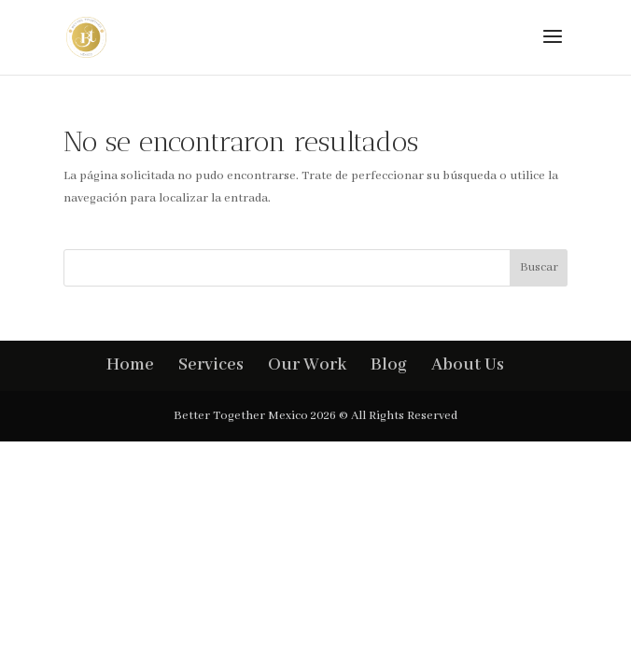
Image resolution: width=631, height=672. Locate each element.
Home (130, 365)
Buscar (539, 267)
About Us (468, 365)
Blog (389, 365)
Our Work (307, 365)
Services (211, 365)
